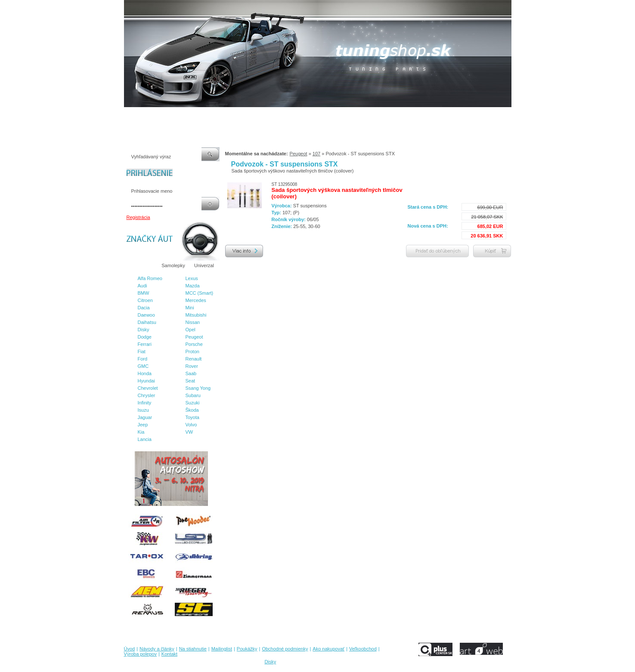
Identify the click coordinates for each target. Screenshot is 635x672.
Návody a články (160, 116)
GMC (143, 366)
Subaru (193, 395)
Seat (190, 381)
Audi (142, 286)
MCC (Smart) (200, 293)
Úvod (130, 116)
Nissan (193, 322)
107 (316, 154)
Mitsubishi (196, 315)
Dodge (145, 337)
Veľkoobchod (384, 116)
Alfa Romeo (150, 278)
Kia (141, 432)
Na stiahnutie (199, 116)
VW (189, 432)
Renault (194, 359)
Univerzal (204, 265)
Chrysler (147, 395)
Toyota (192, 417)
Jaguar (145, 417)
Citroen (145, 300)
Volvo (191, 425)
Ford (143, 359)
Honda (145, 373)
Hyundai (146, 381)
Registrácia (138, 217)
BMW (144, 293)
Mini (190, 308)
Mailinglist (231, 116)
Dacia (144, 308)
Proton (192, 351)
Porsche (194, 344)
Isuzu (143, 410)
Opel (190, 330)
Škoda (192, 410)
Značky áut (141, 265)
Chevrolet (148, 388)
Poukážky (259, 116)
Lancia (145, 439)
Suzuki (193, 403)
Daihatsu (147, 322)
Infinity (145, 403)
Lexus (192, 278)
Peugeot (194, 337)
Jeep (143, 425)
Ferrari (145, 344)
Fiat (142, 351)
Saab (191, 373)
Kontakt (454, 116)
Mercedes (196, 300)
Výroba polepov (422, 116)
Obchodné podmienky (300, 116)
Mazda (193, 286)
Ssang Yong (198, 388)
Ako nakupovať (347, 116)
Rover (192, 366)
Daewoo (146, 315)
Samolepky (173, 265)
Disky (144, 330)
